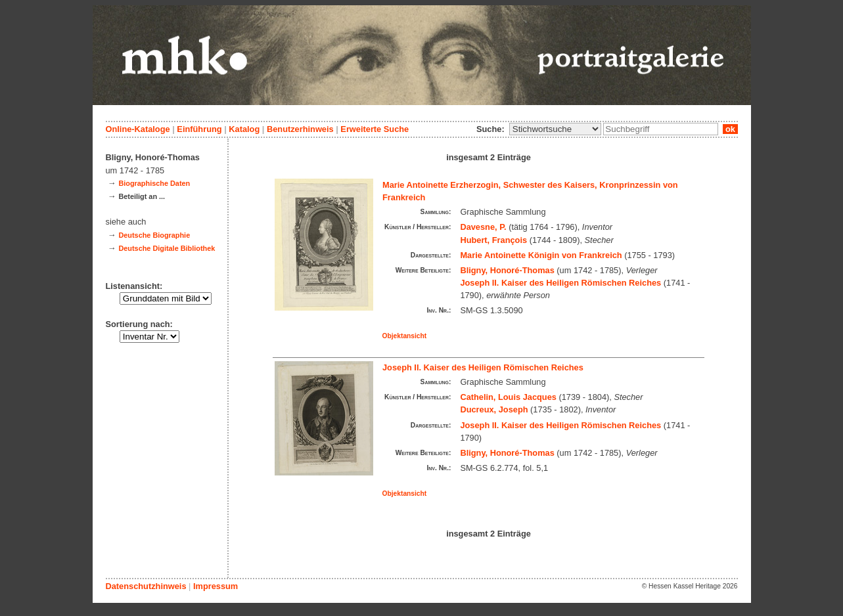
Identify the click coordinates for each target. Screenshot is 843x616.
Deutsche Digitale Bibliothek (167, 248)
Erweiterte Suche (375, 129)
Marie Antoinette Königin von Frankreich (541, 255)
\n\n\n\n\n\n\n (555, 129)
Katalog (244, 129)
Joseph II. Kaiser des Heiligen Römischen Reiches (560, 283)
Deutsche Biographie (154, 235)
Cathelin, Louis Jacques (508, 397)
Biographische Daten (154, 183)
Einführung (199, 129)
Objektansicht (405, 336)
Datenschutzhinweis (146, 586)
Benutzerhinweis (300, 129)
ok (730, 129)
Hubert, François (493, 240)
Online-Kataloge (138, 129)
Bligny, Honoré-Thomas (507, 270)
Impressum (216, 586)
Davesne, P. (483, 227)
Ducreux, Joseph (494, 409)
